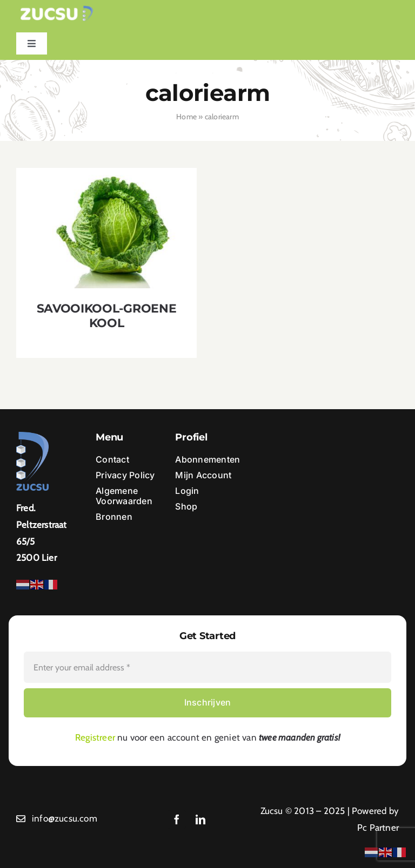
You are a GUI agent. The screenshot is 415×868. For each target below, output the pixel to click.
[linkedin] (200, 819)
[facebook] (177, 819)
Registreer (95, 737)
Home (186, 117)
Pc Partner (378, 828)
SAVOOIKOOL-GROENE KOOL (106, 316)
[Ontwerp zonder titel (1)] (57, 10)
